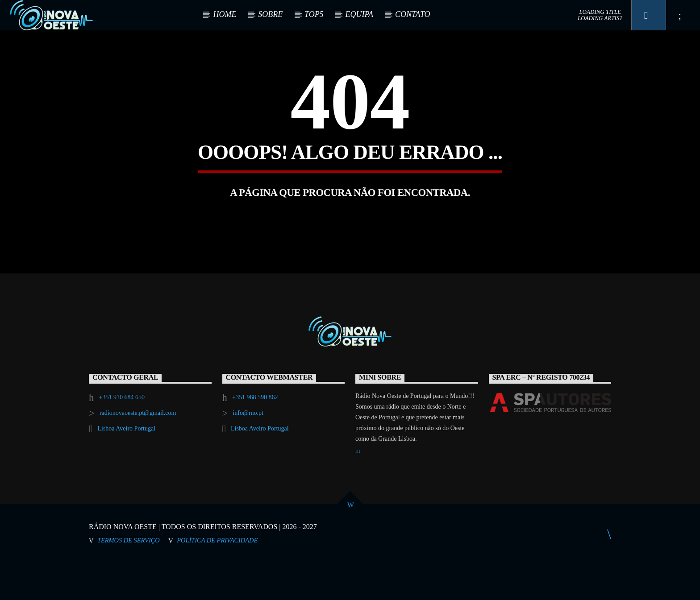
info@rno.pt (248, 450)
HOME (225, 14)
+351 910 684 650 (122, 435)
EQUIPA (359, 14)
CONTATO (413, 14)
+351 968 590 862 (255, 435)
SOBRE (270, 14)
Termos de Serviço (129, 578)
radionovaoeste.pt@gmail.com (138, 450)
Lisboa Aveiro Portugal (126, 466)
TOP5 (314, 14)
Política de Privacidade (217, 578)
